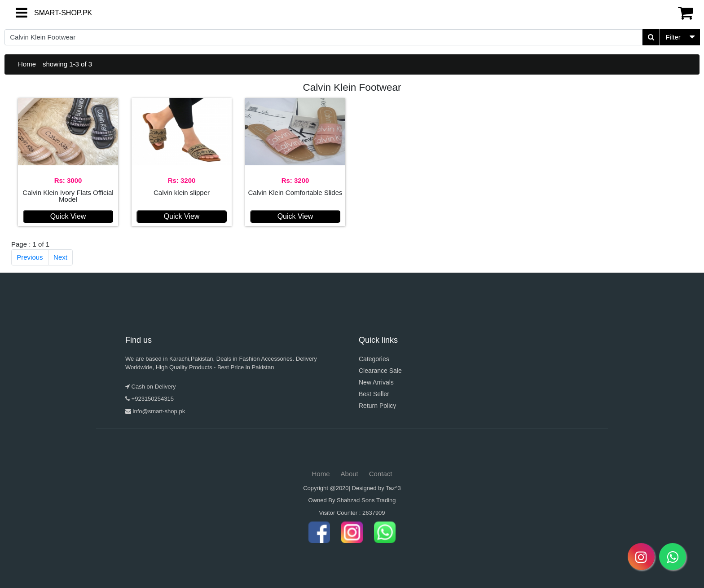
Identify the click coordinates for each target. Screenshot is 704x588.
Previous (30, 257)
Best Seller (374, 394)
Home (27, 64)
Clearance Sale (380, 371)
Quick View (68, 216)
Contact (381, 474)
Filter (673, 37)
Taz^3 (393, 488)
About (350, 474)
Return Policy (377, 406)
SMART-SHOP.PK (47, 13)
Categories (374, 359)
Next (60, 257)
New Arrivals (376, 382)
